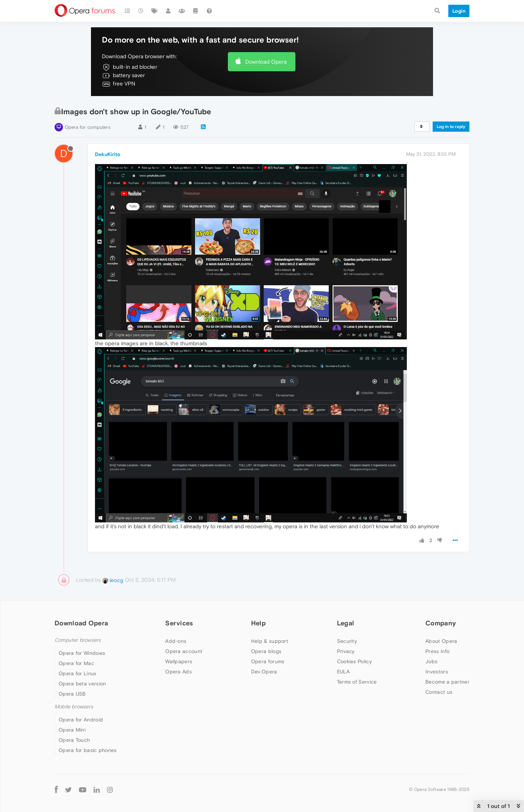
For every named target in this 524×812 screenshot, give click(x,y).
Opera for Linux (78, 673)
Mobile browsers (74, 707)
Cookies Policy (354, 661)
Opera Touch (74, 740)
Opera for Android (81, 720)
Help (258, 623)
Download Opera (266, 62)
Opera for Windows (82, 653)
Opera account (184, 651)
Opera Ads (178, 672)
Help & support (270, 641)
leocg (113, 580)
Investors (437, 672)
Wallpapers (179, 661)
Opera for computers (88, 127)
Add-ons (176, 641)
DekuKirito (108, 154)
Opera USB (72, 694)
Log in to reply (451, 127)
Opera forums (268, 661)
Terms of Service (357, 682)
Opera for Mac (76, 663)
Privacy (346, 651)
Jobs (431, 661)
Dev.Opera (264, 672)
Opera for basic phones (88, 750)
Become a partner (447, 682)
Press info (437, 651)
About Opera (441, 641)
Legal (346, 623)
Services (179, 623)
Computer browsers (78, 640)
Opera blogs (266, 651)
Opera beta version (82, 684)
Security (347, 641)
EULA (343, 672)
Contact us (439, 692)
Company (441, 623)
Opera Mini (72, 730)
